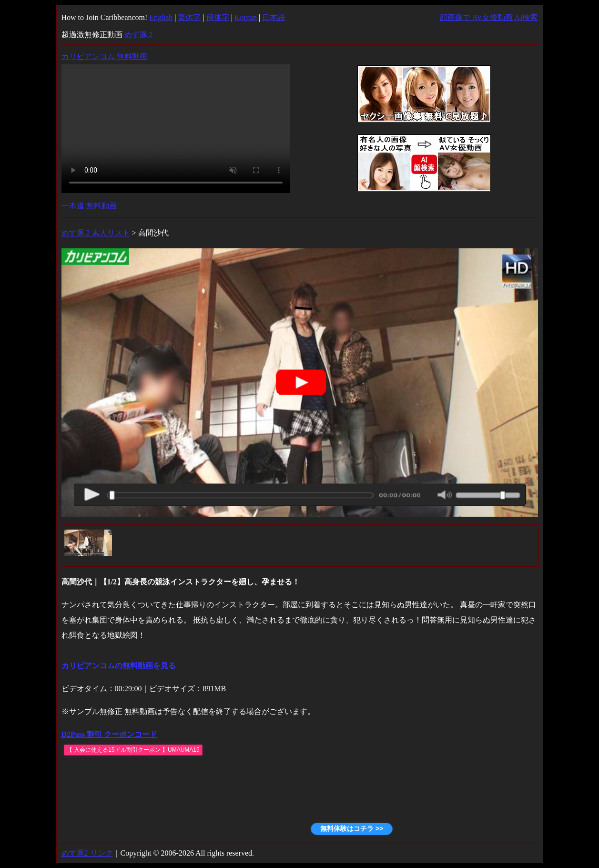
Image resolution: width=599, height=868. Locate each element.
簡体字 (218, 17)
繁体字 (189, 17)
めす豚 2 (139, 35)
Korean (246, 17)
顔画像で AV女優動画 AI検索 (489, 17)
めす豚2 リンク (87, 853)
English (161, 17)
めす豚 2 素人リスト (96, 233)
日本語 (274, 17)
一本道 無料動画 (89, 206)
